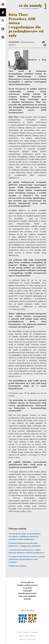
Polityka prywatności (27, 593)
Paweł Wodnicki (30, 636)
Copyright (27, 591)
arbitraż (24, 42)
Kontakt (27, 599)
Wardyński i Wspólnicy (30, 632)
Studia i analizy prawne (27, 585)
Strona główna (27, 582)
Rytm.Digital (31, 639)
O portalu (27, 588)
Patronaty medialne (27, 596)
